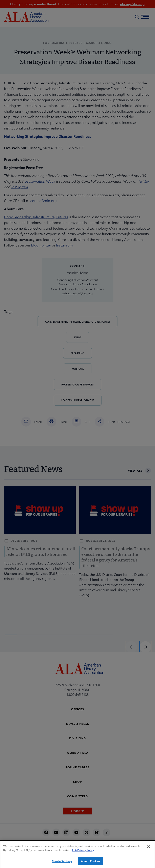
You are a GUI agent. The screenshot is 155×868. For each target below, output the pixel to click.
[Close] (149, 850)
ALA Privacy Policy (83, 853)
